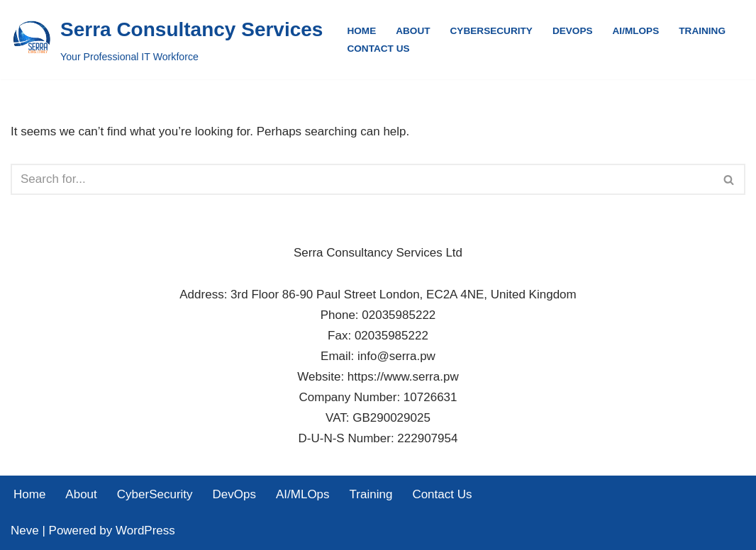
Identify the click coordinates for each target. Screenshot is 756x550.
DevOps (573, 31)
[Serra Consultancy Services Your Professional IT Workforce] (167, 40)
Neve (25, 531)
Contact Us (378, 49)
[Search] (362, 179)
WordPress (145, 531)
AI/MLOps (636, 31)
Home (361, 31)
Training (702, 31)
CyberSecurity (491, 31)
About (413, 31)
